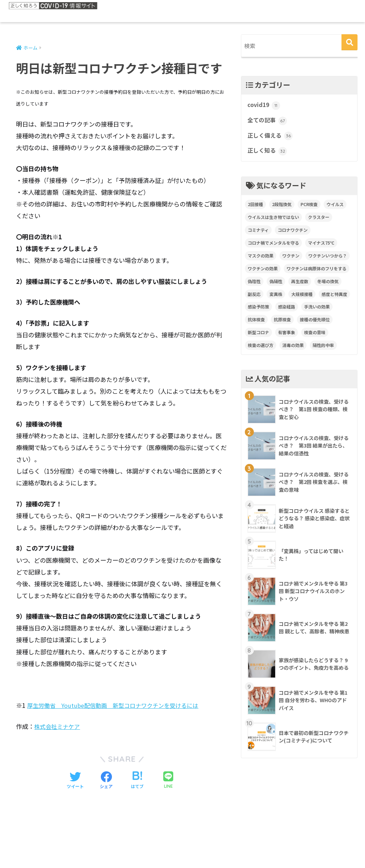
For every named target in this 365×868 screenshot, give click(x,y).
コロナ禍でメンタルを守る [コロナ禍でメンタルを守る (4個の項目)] (273, 246)
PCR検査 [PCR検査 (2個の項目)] (309, 208)
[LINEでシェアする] (168, 781)
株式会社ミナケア (58, 727)
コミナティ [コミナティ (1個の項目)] (258, 233)
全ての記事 (268, 122)
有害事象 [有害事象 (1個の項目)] (287, 336)
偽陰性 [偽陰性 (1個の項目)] (254, 285)
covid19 (264, 106)
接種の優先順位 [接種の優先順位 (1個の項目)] (315, 323)
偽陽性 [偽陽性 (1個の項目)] (276, 285)
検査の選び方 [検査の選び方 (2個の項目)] (261, 349)
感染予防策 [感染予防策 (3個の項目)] (258, 310)
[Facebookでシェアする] (106, 781)
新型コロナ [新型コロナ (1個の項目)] (258, 336)
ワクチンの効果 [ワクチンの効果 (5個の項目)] (263, 272)
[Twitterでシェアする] (75, 781)
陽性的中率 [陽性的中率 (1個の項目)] (323, 349)
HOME (183, 838)
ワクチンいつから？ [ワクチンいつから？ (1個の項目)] (328, 259)
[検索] (349, 42)
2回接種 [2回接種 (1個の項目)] (255, 208)
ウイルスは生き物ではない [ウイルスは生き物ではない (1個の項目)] (273, 221)
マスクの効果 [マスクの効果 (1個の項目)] (261, 259)
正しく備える (271, 138)
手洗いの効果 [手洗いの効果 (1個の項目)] (317, 310)
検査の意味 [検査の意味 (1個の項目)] (315, 336)
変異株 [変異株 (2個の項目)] (276, 297)
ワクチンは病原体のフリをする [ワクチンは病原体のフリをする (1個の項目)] (317, 272)
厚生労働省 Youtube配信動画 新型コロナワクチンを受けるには (118, 706)
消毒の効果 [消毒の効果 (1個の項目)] (293, 349)
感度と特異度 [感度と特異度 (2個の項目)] (334, 297)
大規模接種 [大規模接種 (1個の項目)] (302, 297)
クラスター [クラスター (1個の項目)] (319, 221)
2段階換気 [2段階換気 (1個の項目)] (282, 208)
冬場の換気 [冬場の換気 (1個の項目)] (328, 285)
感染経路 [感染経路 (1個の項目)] (287, 310)
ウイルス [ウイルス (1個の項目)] (335, 208)
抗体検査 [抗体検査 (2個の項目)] (256, 323)
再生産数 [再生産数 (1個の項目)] (300, 285)
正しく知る (268, 154)
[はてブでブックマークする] (137, 781)
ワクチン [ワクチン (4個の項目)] (291, 259)
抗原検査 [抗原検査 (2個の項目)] (282, 323)
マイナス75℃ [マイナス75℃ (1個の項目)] (321, 246)
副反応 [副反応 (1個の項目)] (254, 297)
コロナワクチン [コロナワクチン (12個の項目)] (293, 233)
